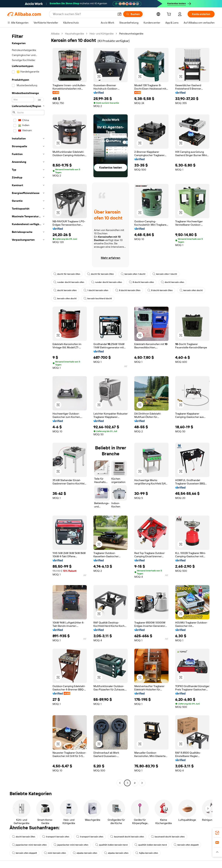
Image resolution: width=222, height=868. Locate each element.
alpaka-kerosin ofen (85, 853)
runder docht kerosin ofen (69, 282)
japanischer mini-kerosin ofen (29, 845)
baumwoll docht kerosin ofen (127, 837)
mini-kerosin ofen (55, 853)
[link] (217, 833)
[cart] (170, 15)
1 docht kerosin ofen (96, 290)
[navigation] (28, 409)
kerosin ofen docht (191, 290)
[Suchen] (133, 14)
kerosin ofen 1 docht (133, 274)
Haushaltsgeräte (74, 34)
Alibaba (55, 34)
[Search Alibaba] (84, 14)
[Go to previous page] (120, 783)
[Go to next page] (142, 783)
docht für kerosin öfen (67, 274)
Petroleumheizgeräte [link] (131, 34)
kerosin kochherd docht (98, 298)
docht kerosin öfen (24, 837)
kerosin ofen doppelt (186, 845)
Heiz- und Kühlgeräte (102, 34)
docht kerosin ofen (173, 282)
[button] (120, 14)
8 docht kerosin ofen (141, 282)
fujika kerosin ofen (147, 853)
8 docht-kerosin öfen (128, 290)
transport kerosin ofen (56, 837)
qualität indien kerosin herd (111, 845)
